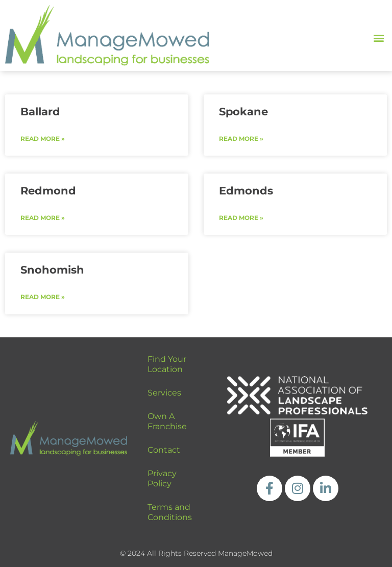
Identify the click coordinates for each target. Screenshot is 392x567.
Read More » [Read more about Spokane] (241, 139)
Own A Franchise (167, 421)
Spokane (243, 112)
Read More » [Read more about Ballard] (43, 139)
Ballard (40, 112)
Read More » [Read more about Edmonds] (241, 218)
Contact (164, 450)
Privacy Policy (162, 478)
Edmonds (246, 191)
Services (164, 393)
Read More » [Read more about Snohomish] (43, 297)
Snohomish (52, 270)
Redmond (48, 191)
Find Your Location (167, 364)
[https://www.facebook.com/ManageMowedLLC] (269, 488)
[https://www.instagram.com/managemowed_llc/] (298, 488)
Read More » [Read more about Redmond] (43, 218)
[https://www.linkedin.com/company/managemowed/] (326, 488)
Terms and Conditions (170, 512)
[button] (378, 38)
